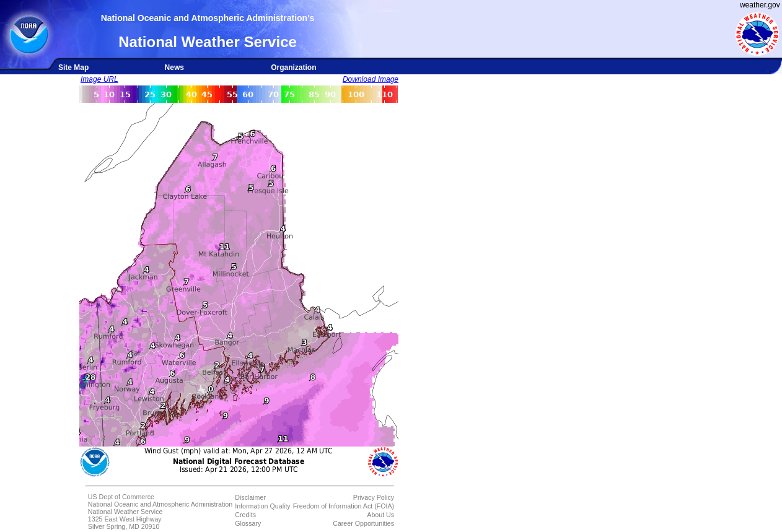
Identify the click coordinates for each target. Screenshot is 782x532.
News (174, 68)
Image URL (99, 79)
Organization (293, 68)
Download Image (371, 79)
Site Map (73, 68)
